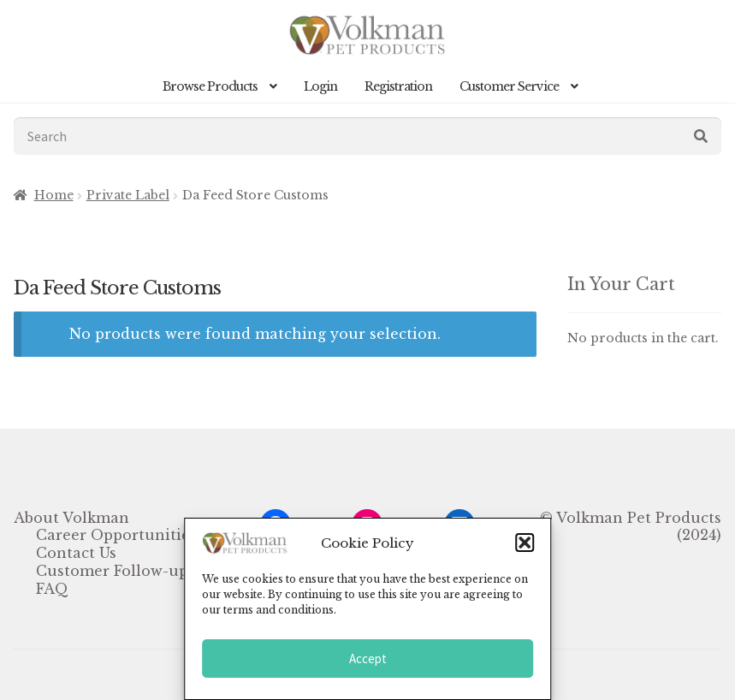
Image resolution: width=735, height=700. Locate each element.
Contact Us (76, 553)
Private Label (128, 195)
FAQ (52, 589)
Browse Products (210, 86)
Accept (368, 658)
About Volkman (71, 518)
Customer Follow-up (112, 571)
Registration (398, 86)
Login (320, 86)
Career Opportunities (116, 535)
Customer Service (509, 86)
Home (54, 195)
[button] (525, 543)
